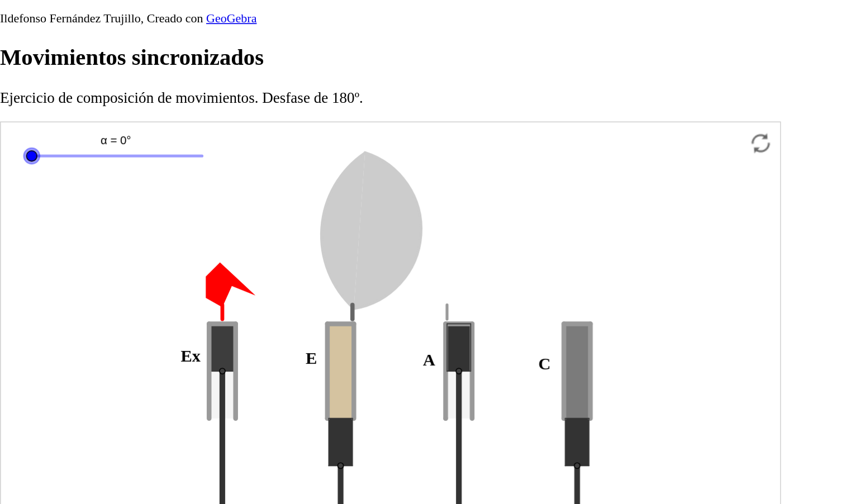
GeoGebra (231, 18)
